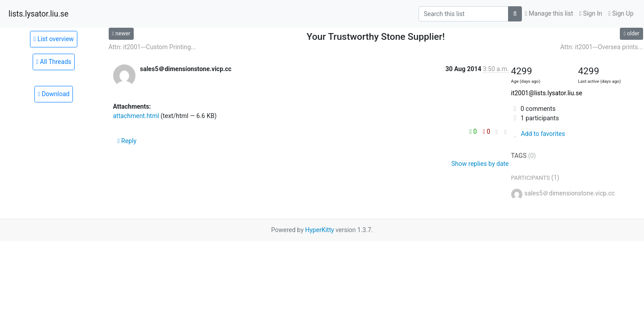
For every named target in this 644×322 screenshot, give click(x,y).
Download (54, 94)
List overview (54, 39)
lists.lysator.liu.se (38, 14)
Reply (127, 141)
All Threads (54, 62)
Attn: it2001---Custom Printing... (152, 47)
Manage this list (549, 13)
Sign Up (621, 13)
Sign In (591, 13)
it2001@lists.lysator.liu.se (547, 93)
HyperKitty (320, 230)
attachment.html (136, 116)
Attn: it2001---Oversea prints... (602, 47)
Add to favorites (538, 134)
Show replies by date (480, 164)
